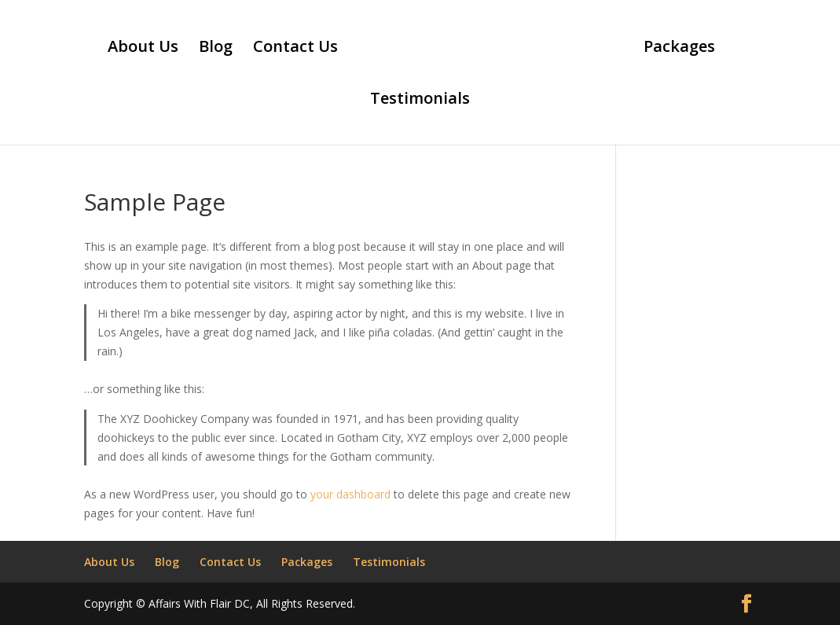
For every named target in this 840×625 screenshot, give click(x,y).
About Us (143, 49)
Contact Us (295, 49)
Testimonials (420, 101)
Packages (679, 49)
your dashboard (350, 494)
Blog (216, 49)
